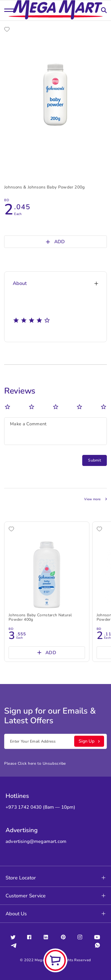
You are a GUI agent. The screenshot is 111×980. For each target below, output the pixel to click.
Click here (27, 763)
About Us (56, 914)
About (56, 283)
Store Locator (56, 878)
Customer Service (56, 896)
